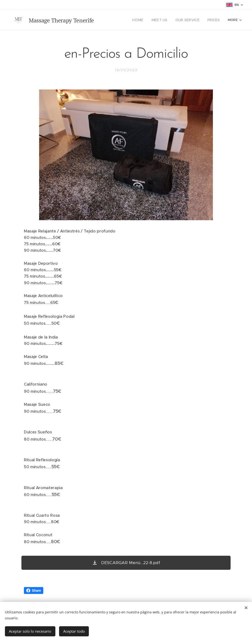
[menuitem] (144, 20)
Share (34, 590)
